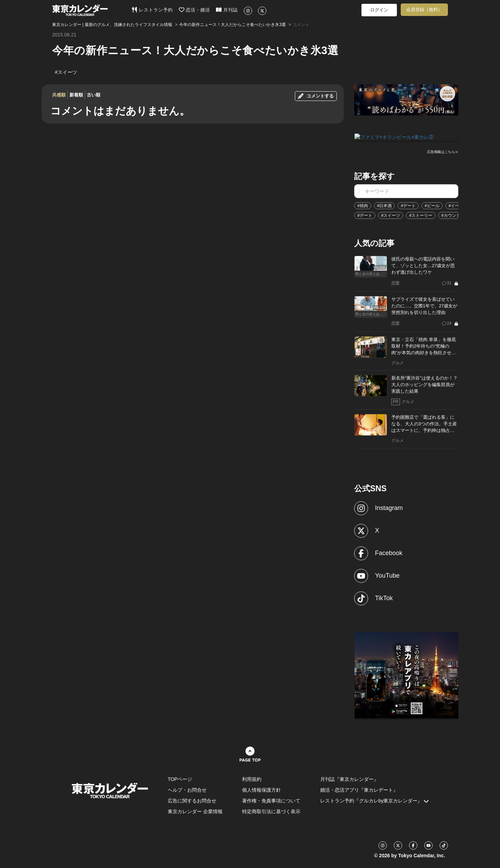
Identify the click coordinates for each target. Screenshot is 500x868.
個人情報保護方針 (261, 790)
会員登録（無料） (424, 10)
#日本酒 (385, 205)
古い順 (94, 95)
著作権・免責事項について (271, 800)
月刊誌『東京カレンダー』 (349, 779)
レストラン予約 (152, 10)
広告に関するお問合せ (192, 800)
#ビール (432, 205)
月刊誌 (227, 10)
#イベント (458, 205)
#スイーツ (391, 215)
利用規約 (252, 779)
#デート (408, 205)
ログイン (379, 10)
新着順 (76, 95)
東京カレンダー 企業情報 (195, 811)
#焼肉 (363, 205)
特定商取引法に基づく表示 (271, 811)
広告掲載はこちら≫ (443, 151)
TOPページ (180, 779)
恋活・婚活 (195, 10)
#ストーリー (421, 215)
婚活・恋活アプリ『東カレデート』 (359, 790)
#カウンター (453, 215)
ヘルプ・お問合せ (187, 790)
